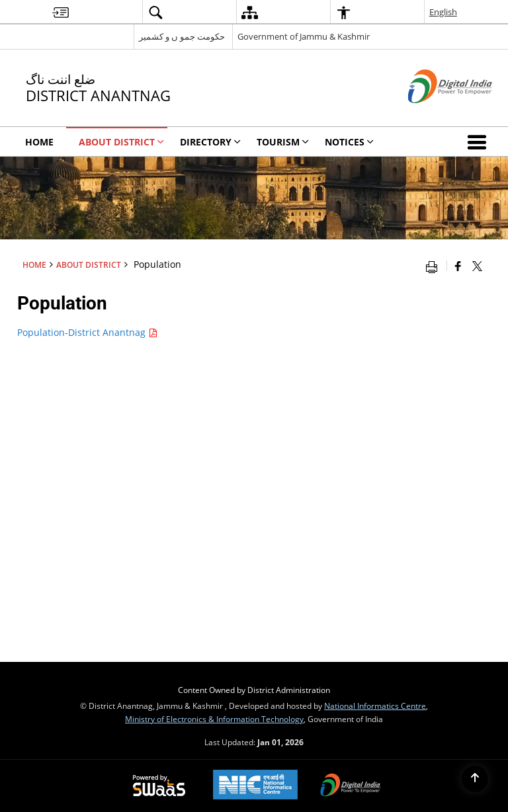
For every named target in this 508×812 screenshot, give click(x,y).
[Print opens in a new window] (435, 266)
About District (89, 264)
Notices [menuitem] (349, 142)
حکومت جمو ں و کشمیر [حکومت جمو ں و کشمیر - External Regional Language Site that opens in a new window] (182, 36)
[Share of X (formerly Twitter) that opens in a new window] (477, 266)
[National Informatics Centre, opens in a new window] (255, 786)
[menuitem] (61, 12)
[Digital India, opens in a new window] (351, 786)
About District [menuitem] (121, 142)
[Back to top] (475, 779)
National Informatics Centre (375, 706)
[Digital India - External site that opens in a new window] (434, 114)
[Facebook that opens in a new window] (458, 266)
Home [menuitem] (39, 142)
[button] (480, 142)
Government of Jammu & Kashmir (304, 36)
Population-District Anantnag (87, 332)
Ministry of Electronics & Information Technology (214, 719)
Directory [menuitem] (210, 142)
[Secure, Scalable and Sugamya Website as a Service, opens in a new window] (159, 786)
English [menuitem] (443, 12)
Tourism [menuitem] (283, 142)
